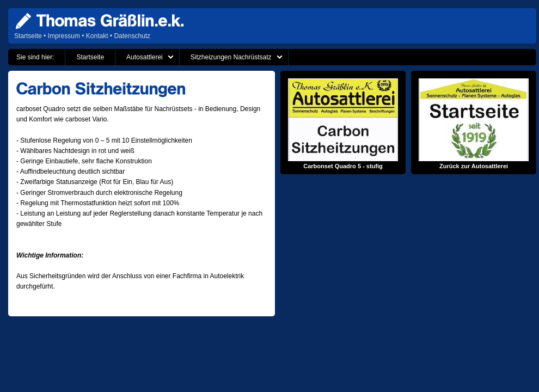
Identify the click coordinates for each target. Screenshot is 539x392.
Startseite (28, 36)
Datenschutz (132, 36)
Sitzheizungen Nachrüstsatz (231, 57)
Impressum (64, 36)
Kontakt (97, 36)
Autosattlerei (145, 57)
